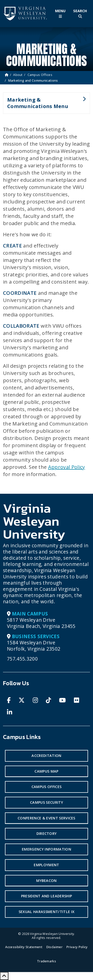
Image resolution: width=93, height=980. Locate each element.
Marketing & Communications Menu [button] (44, 105)
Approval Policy (67, 467)
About (18, 75)
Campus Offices (40, 75)
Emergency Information (46, 849)
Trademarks (46, 961)
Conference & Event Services (46, 818)
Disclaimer (54, 947)
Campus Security (46, 802)
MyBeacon (46, 881)
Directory (47, 833)
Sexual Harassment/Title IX (46, 912)
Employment (46, 865)
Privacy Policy (77, 947)
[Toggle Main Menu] (60, 14)
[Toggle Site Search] (80, 14)
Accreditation (46, 756)
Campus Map (46, 771)
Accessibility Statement (24, 947)
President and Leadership (47, 896)
